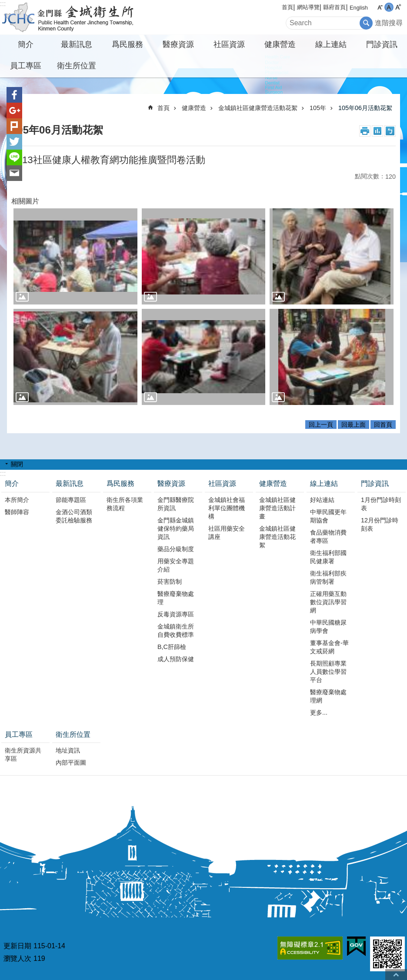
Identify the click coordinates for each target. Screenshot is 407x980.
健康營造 (280, 44)
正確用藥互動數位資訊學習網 (328, 602)
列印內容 (365, 131)
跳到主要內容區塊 (5, 5)
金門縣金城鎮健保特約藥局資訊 (176, 528)
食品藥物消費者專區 (328, 537)
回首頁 (383, 425)
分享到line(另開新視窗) (14, 157)
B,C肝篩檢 (172, 647)
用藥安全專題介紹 (176, 565)
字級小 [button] (380, 7)
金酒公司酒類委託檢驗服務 (74, 516)
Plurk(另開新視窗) (14, 126)
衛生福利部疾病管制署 (328, 577)
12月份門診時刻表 (380, 524)
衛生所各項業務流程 (125, 504)
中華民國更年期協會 (328, 516)
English (359, 8)
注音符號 (390, 131)
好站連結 (322, 500)
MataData (377, 131)
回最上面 (354, 425)
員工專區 (26, 66)
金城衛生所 (76, 17)
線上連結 (331, 44)
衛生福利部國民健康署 (328, 557)
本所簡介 (17, 500)
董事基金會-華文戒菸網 (329, 647)
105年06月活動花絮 (365, 108)
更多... (319, 712)
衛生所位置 (77, 66)
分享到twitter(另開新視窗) (14, 142)
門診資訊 (382, 44)
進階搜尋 (389, 23)
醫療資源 (178, 44)
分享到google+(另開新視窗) (14, 110)
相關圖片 (25, 201)
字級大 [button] (398, 7)
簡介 (26, 44)
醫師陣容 (17, 512)
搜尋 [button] (366, 23)
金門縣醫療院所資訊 (176, 504)
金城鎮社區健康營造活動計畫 (277, 508)
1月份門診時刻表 (381, 504)
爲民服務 (127, 44)
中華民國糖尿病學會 (328, 627)
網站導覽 (308, 7)
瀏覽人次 (17, 958)
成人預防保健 (176, 659)
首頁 (287, 7)
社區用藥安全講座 (227, 533)
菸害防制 (170, 582)
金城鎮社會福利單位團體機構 (227, 508)
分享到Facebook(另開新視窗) (14, 95)
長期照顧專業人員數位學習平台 (328, 672)
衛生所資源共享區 (23, 754)
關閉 (17, 464)
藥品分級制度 (176, 549)
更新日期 (17, 946)
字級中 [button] (389, 7)
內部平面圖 (71, 763)
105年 (318, 108)
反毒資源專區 (176, 614)
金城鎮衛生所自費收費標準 (176, 630)
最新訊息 (77, 44)
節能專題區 (71, 500)
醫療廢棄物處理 (176, 598)
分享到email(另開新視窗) (14, 173)
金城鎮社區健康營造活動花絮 (258, 108)
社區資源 (229, 44)
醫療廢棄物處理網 (328, 696)
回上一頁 (321, 425)
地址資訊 (68, 750)
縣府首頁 (334, 7)
